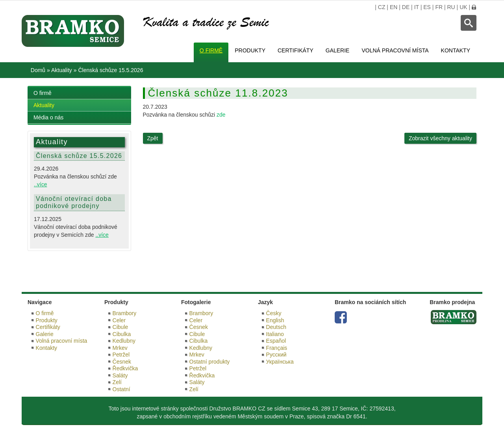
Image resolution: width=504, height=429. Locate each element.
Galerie (338, 50)
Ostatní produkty (210, 362)
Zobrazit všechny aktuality (440, 138)
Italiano (275, 334)
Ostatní (121, 389)
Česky (274, 313)
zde (221, 115)
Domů (38, 70)
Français (277, 348)
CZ (382, 7)
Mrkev (120, 348)
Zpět (153, 138)
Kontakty (456, 50)
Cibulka (122, 334)
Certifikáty (296, 50)
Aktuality (62, 70)
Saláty (120, 375)
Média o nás (48, 117)
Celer (119, 320)
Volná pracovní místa (395, 50)
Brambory (125, 313)
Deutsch (276, 327)
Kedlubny (124, 341)
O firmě (211, 50)
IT (417, 7)
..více (40, 184)
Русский (276, 355)
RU (451, 7)
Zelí (117, 382)
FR (439, 7)
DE (406, 7)
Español (276, 341)
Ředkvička (125, 368)
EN (394, 7)
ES (427, 7)
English (275, 320)
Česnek (122, 362)
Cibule (120, 327)
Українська (280, 362)
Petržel (121, 355)
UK (463, 7)
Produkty (250, 50)
